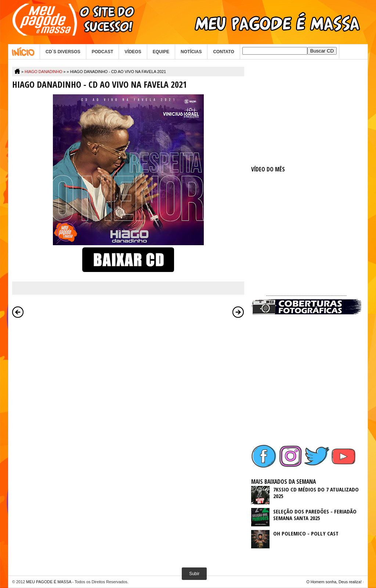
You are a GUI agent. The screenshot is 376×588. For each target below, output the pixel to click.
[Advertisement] (306, 113)
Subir (194, 574)
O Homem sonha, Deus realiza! (334, 582)
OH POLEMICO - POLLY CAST (306, 533)
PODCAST (103, 52)
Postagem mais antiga (238, 312)
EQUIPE (161, 52)
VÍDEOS (133, 52)
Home (24, 52)
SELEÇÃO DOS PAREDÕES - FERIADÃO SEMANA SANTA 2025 (315, 515)
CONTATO (223, 52)
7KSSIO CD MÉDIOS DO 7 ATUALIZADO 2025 (316, 493)
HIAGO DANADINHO (44, 72)
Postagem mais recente (18, 312)
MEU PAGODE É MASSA (49, 582)
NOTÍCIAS (191, 52)
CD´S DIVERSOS (63, 52)
